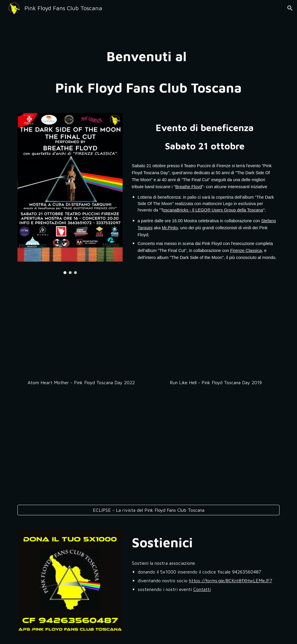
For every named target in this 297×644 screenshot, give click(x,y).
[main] (149, 72)
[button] (290, 8)
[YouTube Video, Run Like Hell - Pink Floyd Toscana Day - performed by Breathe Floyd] (216, 331)
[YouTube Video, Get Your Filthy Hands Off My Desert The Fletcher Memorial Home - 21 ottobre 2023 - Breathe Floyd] (81, 447)
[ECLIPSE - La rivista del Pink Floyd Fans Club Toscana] (149, 510)
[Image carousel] (70, 194)
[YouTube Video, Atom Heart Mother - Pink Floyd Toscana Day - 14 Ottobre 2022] (81, 331)
